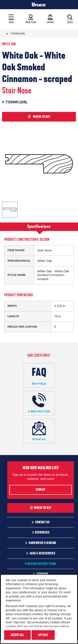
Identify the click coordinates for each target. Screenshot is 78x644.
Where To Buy (41, 508)
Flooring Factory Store (41, 564)
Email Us (39, 431)
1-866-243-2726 (39, 403)
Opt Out (43, 635)
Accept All (17, 635)
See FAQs (39, 375)
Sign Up (40, 490)
